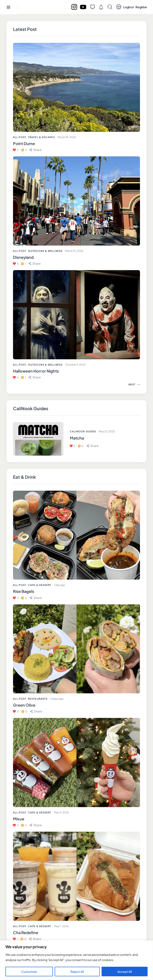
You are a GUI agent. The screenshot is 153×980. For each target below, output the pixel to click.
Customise (29, 972)
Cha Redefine (26, 932)
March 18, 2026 (67, 137)
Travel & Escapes (41, 137)
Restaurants (38, 699)
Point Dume (24, 143)
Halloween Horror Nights (36, 371)
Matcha (77, 438)
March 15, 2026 (74, 251)
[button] (36, 598)
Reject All (77, 972)
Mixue (19, 819)
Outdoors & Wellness (45, 251)
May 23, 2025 (107, 431)
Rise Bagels (24, 591)
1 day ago (60, 585)
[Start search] (110, 7)
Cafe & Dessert (40, 585)
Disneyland (23, 257)
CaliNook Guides (83, 431)
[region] (76, 960)
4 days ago (57, 699)
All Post (20, 585)
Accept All (125, 972)
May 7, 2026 (61, 926)
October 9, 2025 (75, 365)
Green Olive (24, 705)
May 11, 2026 (61, 812)
